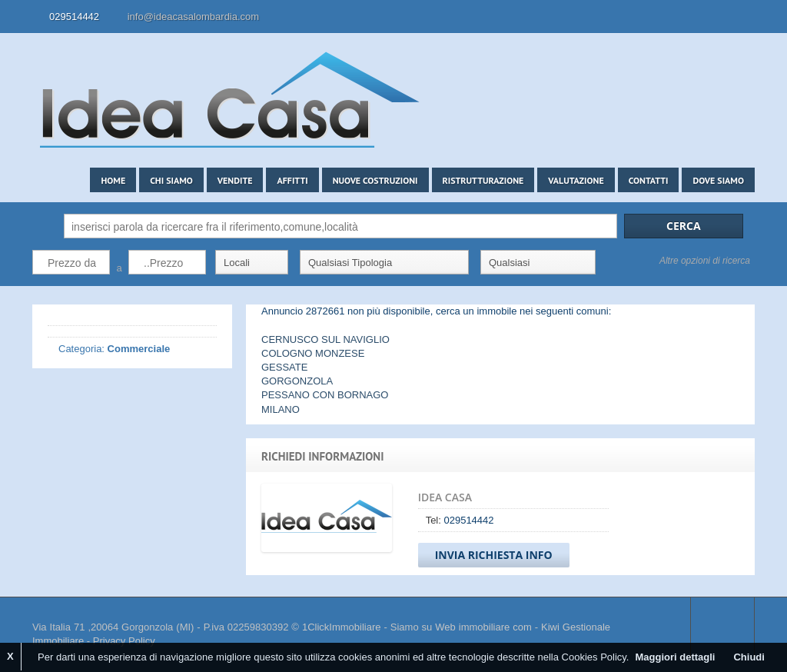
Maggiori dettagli (675, 657)
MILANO (281, 409)
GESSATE (284, 367)
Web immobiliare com (483, 627)
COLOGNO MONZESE (313, 353)
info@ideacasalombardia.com (193, 17)
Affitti (292, 180)
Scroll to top (722, 627)
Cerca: (45, 226)
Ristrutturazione (483, 180)
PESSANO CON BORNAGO (325, 395)
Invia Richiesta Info (494, 555)
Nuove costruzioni (375, 180)
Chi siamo (171, 180)
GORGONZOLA (297, 381)
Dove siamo (718, 180)
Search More (737, 294)
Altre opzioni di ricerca (705, 261)
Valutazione (576, 180)
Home (113, 180)
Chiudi (749, 657)
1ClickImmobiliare (342, 627)
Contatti (649, 180)
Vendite (235, 180)
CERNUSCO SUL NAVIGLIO (325, 339)
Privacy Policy (124, 641)
